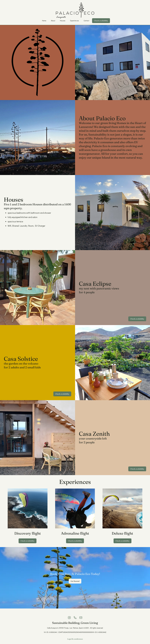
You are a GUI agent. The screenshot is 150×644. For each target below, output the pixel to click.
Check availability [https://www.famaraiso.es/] (28, 541)
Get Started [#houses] (75, 581)
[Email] (81, 618)
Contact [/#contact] (86, 21)
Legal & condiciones (75, 639)
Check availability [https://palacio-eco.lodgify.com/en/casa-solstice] (62, 394)
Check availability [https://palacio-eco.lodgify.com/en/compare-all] (101, 21)
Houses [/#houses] (63, 21)
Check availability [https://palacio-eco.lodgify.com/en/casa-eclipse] (137, 319)
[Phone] (75, 618)
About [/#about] (53, 21)
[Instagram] (69, 618)
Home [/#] (44, 21)
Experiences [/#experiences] (75, 21)
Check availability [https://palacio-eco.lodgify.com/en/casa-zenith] (137, 469)
